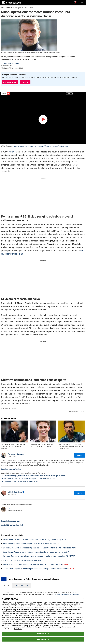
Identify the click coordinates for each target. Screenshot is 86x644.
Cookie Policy (18, 629)
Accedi (82, 3)
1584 (44, 604)
